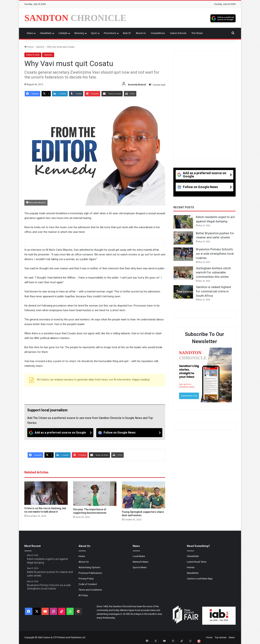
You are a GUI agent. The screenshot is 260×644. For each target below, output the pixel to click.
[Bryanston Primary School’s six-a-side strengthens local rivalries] (183, 254)
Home (29, 47)
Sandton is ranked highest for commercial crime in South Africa (214, 291)
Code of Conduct (88, 584)
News (30, 33)
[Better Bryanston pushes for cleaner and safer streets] (183, 238)
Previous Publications (90, 573)
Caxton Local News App (200, 578)
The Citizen (197, 33)
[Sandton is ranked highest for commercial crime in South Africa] (183, 292)
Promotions (110, 33)
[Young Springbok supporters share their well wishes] (144, 495)
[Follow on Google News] (129, 433)
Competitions (158, 33)
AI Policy (83, 595)
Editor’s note (33, 55)
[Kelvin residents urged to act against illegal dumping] (183, 222)
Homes (191, 567)
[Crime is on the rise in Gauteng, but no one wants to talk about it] (46, 493)
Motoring (79, 33)
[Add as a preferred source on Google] (223, 18)
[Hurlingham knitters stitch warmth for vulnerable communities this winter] (183, 273)
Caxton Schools (178, 33)
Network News (141, 562)
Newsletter (193, 573)
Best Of (127, 33)
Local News (139, 556)
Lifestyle (63, 33)
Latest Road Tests (197, 562)
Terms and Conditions (90, 590)
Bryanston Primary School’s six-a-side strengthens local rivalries (215, 254)
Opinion (40, 47)
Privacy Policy (86, 578)
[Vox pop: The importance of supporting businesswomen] (95, 494)
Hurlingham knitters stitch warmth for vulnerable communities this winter (213, 273)
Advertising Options (89, 567)
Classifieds (46, 33)
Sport (94, 33)
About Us (141, 33)
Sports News (140, 567)
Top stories (221, 637)
